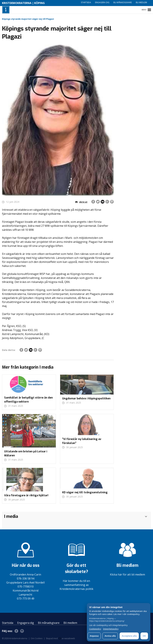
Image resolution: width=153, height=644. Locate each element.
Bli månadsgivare (123, 2)
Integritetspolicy (111, 629)
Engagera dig (102, 2)
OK (144, 636)
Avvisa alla (110, 636)
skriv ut (81, 202)
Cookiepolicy (95, 629)
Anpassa (94, 636)
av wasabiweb (67, 638)
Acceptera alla (129, 636)
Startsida (86, 2)
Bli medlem (141, 2)
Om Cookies (37, 638)
